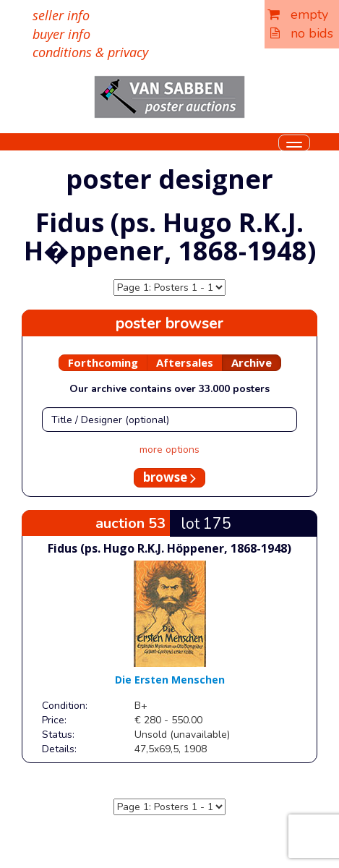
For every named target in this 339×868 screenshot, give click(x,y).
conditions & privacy (90, 52)
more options (169, 450)
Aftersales (185, 362)
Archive (252, 362)
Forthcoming (103, 362)
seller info (61, 15)
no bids (302, 33)
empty (298, 14)
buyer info (61, 34)
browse (169, 477)
